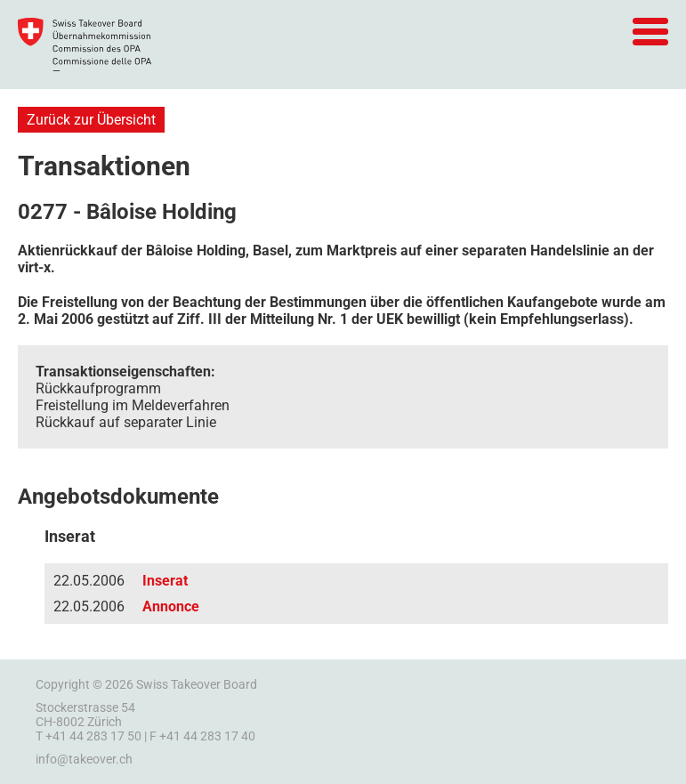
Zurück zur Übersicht (91, 120)
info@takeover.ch (84, 759)
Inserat (165, 581)
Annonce (171, 606)
